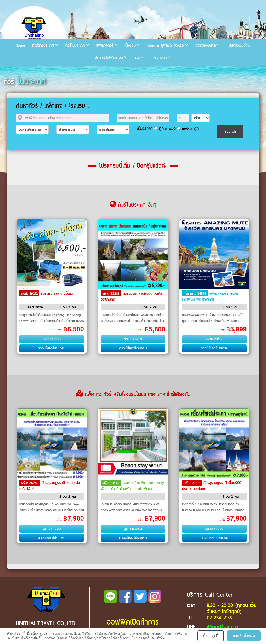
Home (20, 45)
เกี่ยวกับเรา (159, 58)
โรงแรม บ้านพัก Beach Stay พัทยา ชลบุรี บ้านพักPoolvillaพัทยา (132, 486)
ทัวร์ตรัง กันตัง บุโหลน (57, 293)
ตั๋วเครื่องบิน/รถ (206, 45)
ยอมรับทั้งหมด (244, 636)
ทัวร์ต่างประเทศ (43, 45)
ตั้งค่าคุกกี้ (211, 636)
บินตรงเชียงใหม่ (240, 45)
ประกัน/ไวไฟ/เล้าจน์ (109, 58)
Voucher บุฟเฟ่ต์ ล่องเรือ (165, 45)
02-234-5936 (219, 618)
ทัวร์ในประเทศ (75, 45)
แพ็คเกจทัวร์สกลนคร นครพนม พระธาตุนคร (210, 296)
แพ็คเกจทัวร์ (105, 45)
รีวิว (137, 58)
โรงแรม (130, 45)
